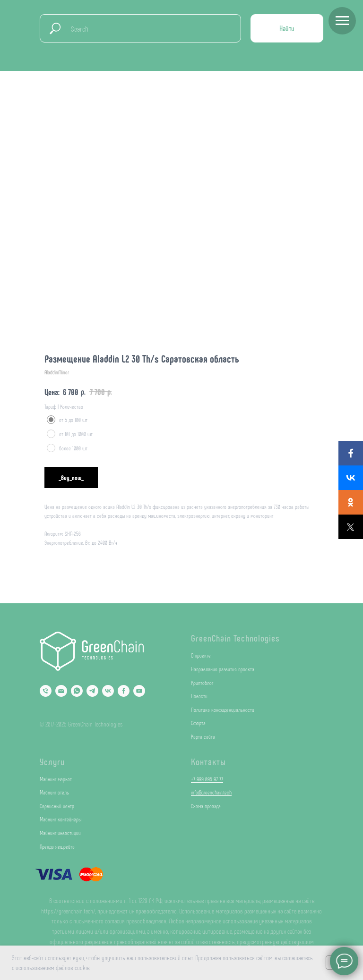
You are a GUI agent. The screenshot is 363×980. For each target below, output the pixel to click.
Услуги (52, 761)
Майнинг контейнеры (60, 819)
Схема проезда (206, 806)
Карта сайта (203, 736)
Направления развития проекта (223, 669)
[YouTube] (139, 691)
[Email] (61, 691)
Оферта (198, 723)
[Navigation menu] (342, 21)
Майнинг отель (54, 792)
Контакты (208, 761)
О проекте (201, 655)
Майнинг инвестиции (60, 833)
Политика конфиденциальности (223, 710)
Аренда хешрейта (57, 846)
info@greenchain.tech (211, 792)
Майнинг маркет (56, 779)
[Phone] (46, 691)
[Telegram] (92, 691)
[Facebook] (124, 691)
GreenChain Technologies (235, 638)
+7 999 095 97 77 (207, 779)
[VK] (108, 691)
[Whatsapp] (77, 691)
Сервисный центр (57, 806)
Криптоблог (202, 683)
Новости (199, 696)
